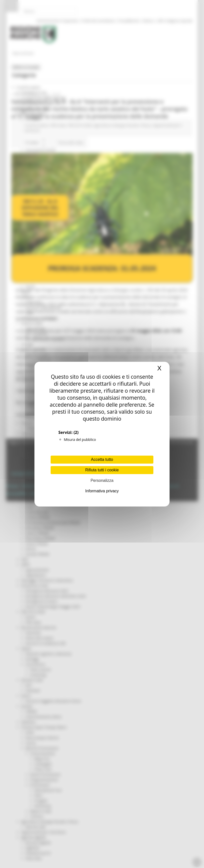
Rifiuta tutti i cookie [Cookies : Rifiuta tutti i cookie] (102, 470)
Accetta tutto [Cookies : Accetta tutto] (102, 459)
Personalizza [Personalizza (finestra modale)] (102, 480)
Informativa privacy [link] (102, 491)
